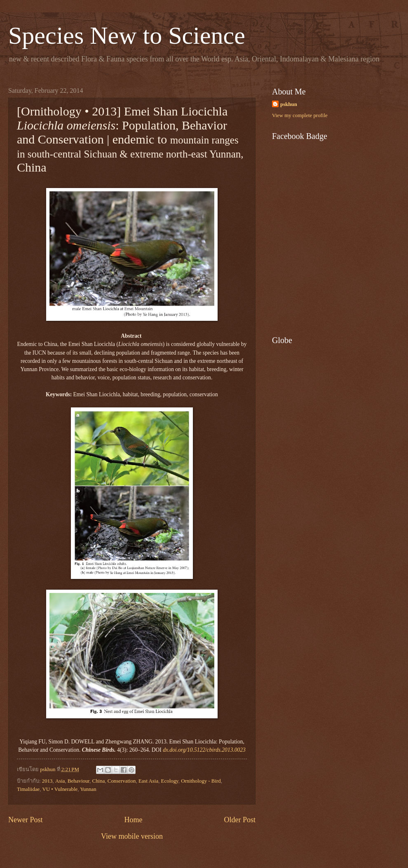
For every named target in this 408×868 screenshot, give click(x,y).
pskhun (289, 104)
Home (133, 820)
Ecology (170, 781)
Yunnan (88, 789)
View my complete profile (300, 115)
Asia (60, 781)
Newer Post (26, 820)
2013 (47, 781)
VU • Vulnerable (60, 789)
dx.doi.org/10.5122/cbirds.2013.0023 (204, 750)
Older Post (240, 820)
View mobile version (132, 836)
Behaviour (79, 781)
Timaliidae (28, 789)
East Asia (148, 781)
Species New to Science (127, 35)
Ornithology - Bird (201, 781)
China (99, 781)
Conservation (122, 781)
